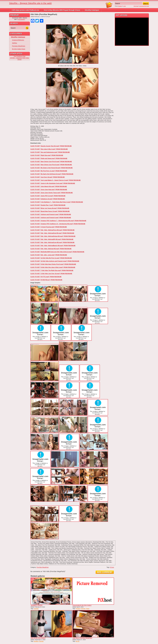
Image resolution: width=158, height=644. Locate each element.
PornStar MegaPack (43, 567)
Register (120, 6)
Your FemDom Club (20, 56)
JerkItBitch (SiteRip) (37, 605)
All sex (112, 567)
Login (125, 6)
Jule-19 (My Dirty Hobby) (38, 638)
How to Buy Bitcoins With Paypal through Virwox (62, 10)
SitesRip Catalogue (92, 10)
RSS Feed (136, 6)
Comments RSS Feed (144, 6)
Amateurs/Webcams (18, 40)
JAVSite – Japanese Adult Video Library (19, 59)
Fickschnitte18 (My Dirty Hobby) (82, 605)
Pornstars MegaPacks (19, 46)
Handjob (36, 609)
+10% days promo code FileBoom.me (25, 10)
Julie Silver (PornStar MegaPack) (82, 638)
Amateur (78, 609)
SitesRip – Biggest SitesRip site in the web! (30, 3)
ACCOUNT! (22, 19)
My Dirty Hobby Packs (19, 49)
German (83, 609)
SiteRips (15, 43)
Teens (88, 609)
